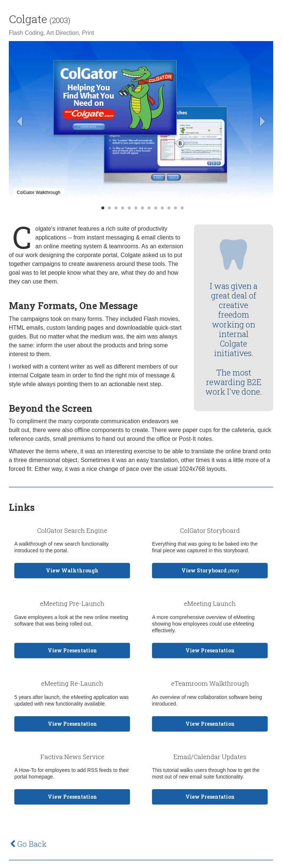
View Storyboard (210, 570)
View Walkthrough (72, 570)
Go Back (28, 844)
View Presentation (72, 650)
